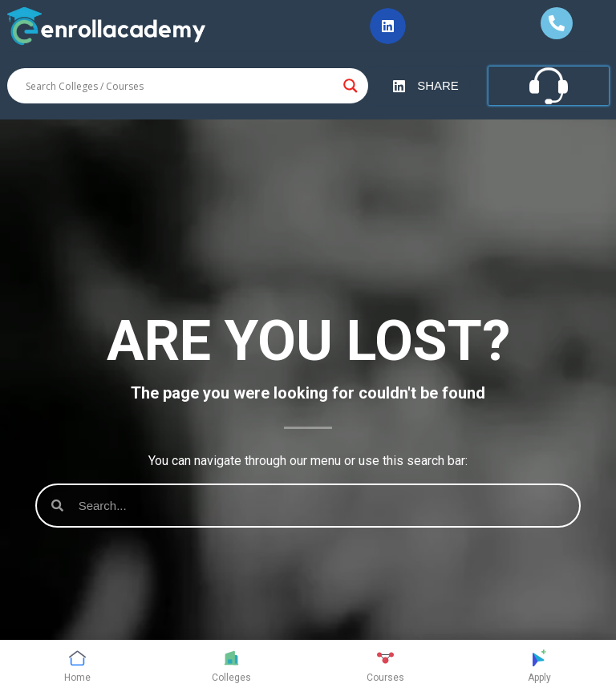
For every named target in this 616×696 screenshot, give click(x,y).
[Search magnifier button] (351, 86)
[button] (388, 26)
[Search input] (180, 86)
